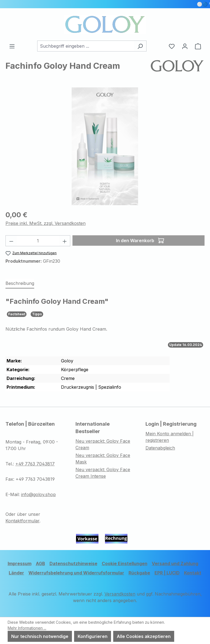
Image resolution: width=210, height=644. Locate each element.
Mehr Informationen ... (27, 628)
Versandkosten (120, 594)
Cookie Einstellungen (125, 563)
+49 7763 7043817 (35, 464)
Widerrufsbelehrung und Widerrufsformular (76, 573)
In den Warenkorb (140, 240)
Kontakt (193, 573)
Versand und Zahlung (175, 563)
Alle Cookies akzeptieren (144, 636)
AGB (40, 563)
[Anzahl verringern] (11, 241)
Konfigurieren (93, 636)
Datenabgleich (160, 448)
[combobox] (86, 46)
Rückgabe (139, 573)
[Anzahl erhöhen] (65, 241)
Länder (16, 573)
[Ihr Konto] (185, 46)
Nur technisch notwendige (40, 636)
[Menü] (12, 46)
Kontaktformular (22, 521)
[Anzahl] (38, 241)
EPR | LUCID (167, 573)
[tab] (20, 284)
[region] (105, 146)
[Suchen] (140, 46)
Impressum (20, 563)
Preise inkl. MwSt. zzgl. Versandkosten (46, 223)
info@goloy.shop (38, 494)
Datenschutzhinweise (73, 563)
